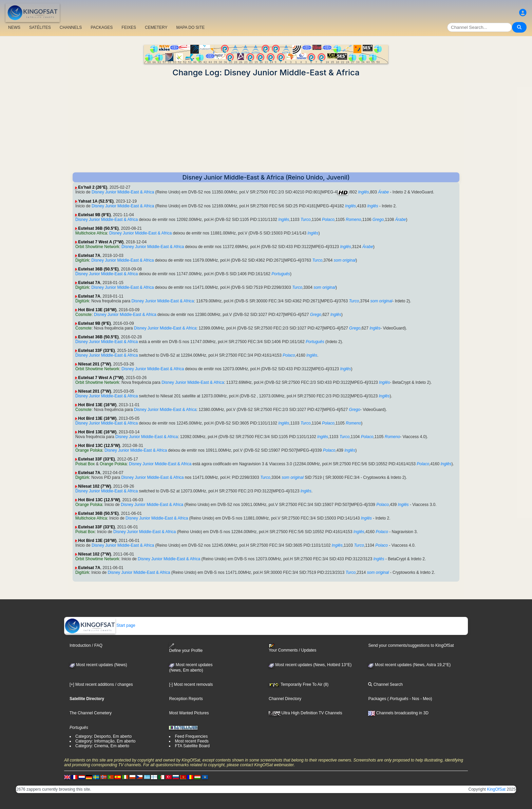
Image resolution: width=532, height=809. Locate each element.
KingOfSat (496, 789)
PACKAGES (102, 27)
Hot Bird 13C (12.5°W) (99, 446)
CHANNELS (71, 27)
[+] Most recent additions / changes (101, 684)
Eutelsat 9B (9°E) (94, 215)
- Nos (414, 699)
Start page (100, 625)
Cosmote (83, 315)
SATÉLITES (40, 27)
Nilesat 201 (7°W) (94, 364)
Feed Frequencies (191, 736)
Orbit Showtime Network (97, 247)
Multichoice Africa (91, 233)
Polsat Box (85, 464)
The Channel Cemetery (91, 713)
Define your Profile (186, 648)
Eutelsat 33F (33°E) (96, 351)
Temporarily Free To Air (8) (299, 684)
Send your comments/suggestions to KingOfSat (411, 645)
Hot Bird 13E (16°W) (97, 310)
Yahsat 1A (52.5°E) (96, 201)
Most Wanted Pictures (189, 713)
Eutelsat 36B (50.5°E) (98, 228)
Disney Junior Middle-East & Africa (123, 192)
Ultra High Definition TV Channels (306, 713)
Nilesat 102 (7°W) (94, 486)
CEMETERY (156, 27)
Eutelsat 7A (89, 256)
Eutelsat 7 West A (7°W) (101, 242)
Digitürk (82, 260)
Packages (377, 699)
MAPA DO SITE (190, 27)
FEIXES (129, 27)
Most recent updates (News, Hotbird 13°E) (310, 665)
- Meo (425, 699)
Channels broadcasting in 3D (398, 713)
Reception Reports (186, 699)
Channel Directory (285, 699)
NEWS (14, 27)
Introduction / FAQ (86, 645)
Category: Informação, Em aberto (105, 741)
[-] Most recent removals (191, 684)
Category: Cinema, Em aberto (102, 746)
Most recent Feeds (192, 741)
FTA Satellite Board (192, 746)
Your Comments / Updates (292, 648)
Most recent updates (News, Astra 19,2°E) (409, 665)
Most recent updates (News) (98, 665)
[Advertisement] (266, 125)
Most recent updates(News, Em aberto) (191, 667)
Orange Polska (89, 450)
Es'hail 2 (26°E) (93, 187)
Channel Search (385, 684)
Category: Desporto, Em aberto (103, 736)
